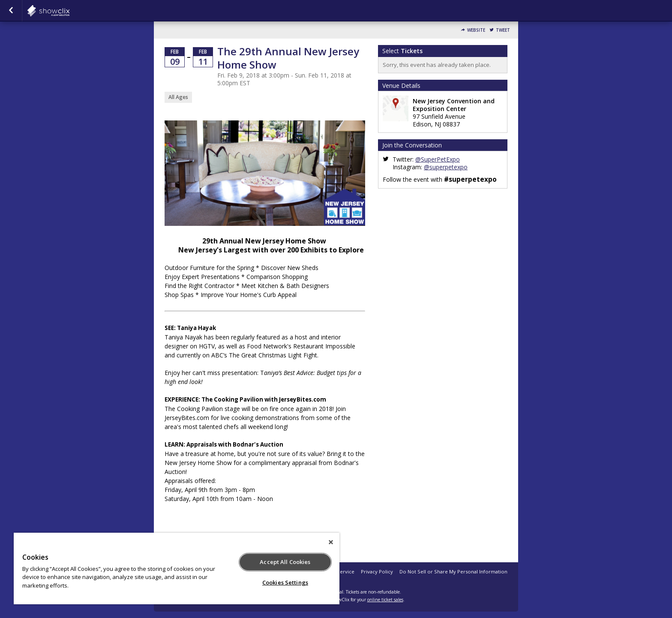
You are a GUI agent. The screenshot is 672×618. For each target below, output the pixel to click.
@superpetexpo (446, 167)
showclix (69, 11)
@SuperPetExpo (438, 159)
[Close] (331, 542)
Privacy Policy (377, 571)
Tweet (503, 30)
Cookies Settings (285, 582)
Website (476, 30)
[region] (177, 568)
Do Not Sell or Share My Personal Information (453, 571)
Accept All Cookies (285, 562)
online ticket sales (385, 600)
